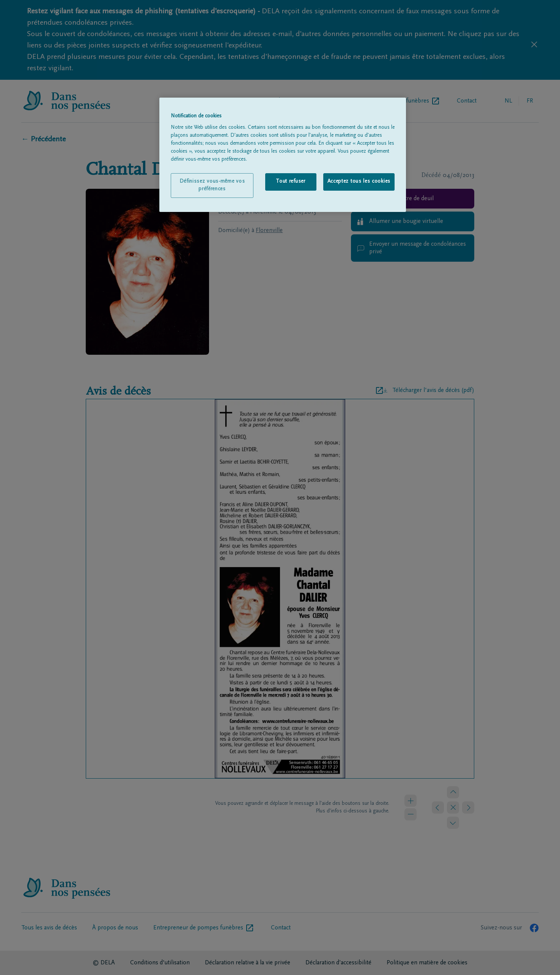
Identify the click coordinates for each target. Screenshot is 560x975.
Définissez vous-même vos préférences (212, 185)
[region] (283, 155)
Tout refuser (290, 182)
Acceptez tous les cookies (359, 182)
